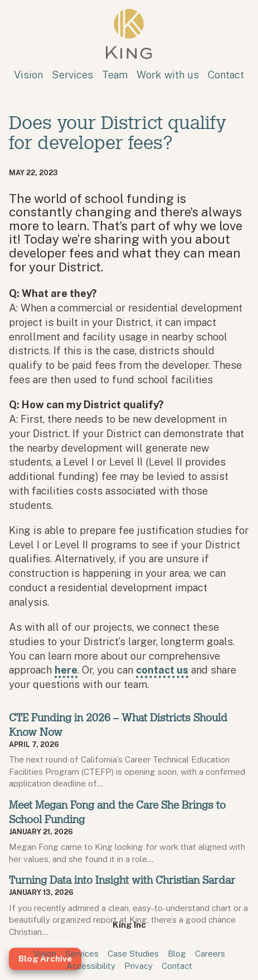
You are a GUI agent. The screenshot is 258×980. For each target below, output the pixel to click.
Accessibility (91, 966)
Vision (28, 75)
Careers (210, 953)
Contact (226, 75)
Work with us (168, 75)
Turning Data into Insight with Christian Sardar (122, 880)
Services (72, 75)
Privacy (138, 966)
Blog (177, 953)
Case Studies (133, 953)
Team (115, 75)
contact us (162, 670)
